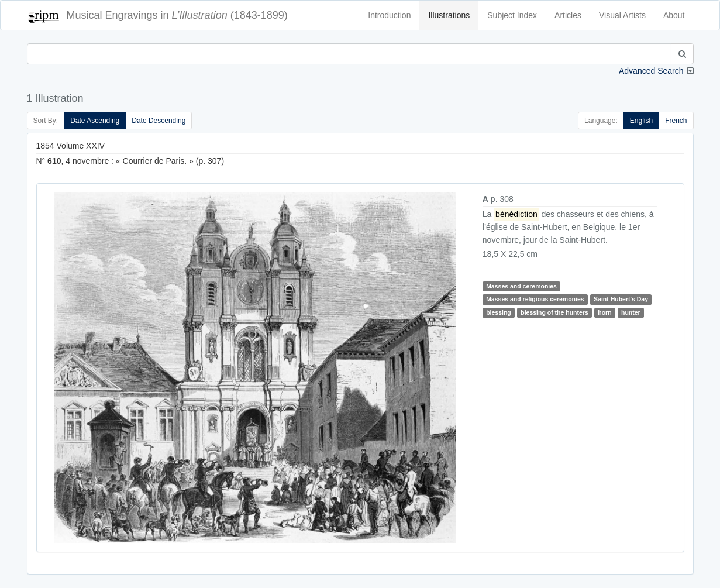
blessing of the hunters (554, 312)
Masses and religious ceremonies (535, 299)
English (641, 121)
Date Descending (159, 121)
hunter (631, 312)
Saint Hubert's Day (621, 299)
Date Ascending (95, 121)
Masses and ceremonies (521, 286)
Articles (568, 15)
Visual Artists (622, 15)
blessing (499, 312)
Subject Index (512, 15)
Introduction (389, 15)
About (674, 15)
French (676, 121)
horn (604, 312)
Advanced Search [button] (651, 71)
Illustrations (449, 15)
